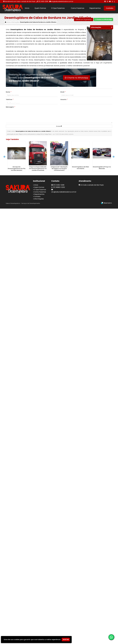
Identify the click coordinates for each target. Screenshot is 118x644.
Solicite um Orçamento (84, 19)
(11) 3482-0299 (43, 1)
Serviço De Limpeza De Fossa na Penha (15, 499)
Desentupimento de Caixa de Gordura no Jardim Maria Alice (15, 306)
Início (27, 8)
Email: (63, 92)
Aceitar (66, 639)
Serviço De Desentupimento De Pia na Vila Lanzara (15, 155)
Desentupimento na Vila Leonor (15, 606)
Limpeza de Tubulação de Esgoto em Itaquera (15, 526)
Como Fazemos (78, 8)
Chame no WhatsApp (103, 19)
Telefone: (10, 99)
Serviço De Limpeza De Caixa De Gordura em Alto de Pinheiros (15, 440)
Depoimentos (95, 8)
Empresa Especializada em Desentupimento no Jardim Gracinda (15, 186)
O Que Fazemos (58, 8)
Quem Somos (40, 8)
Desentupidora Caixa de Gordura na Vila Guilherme (15, 413)
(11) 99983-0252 (59, 623)
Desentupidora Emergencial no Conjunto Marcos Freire (15, 554)
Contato (110, 8)
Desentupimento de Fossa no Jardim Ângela (15, 466)
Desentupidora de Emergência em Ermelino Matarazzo (15, 581)
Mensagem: (10, 107)
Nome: (9, 92)
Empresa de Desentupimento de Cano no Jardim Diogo (15, 360)
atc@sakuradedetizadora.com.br (62, 1)
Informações (39, 634)
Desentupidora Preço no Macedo (15, 246)
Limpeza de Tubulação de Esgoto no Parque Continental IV (15, 212)
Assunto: (64, 99)
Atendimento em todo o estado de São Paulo (20, 1)
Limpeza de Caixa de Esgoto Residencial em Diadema (15, 333)
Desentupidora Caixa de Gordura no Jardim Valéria (15, 386)
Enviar (59, 126)
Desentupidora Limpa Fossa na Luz (15, 278)
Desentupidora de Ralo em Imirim (15, 226)
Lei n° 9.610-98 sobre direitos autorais (63, 134)
